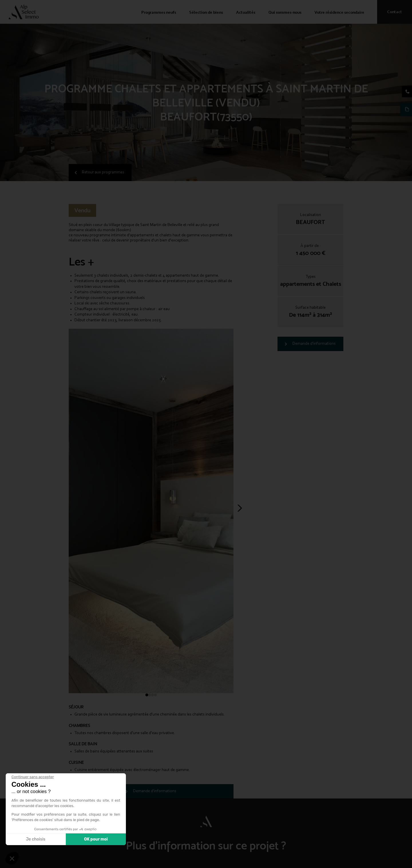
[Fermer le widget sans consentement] (33, 777)
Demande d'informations (314, 344)
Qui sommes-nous (285, 13)
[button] (12, 858)
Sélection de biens (206, 13)
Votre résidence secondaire (339, 13)
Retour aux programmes (103, 172)
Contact (395, 12)
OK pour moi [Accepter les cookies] (96, 839)
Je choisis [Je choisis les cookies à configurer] (36, 839)
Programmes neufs (159, 13)
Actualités (246, 13)
